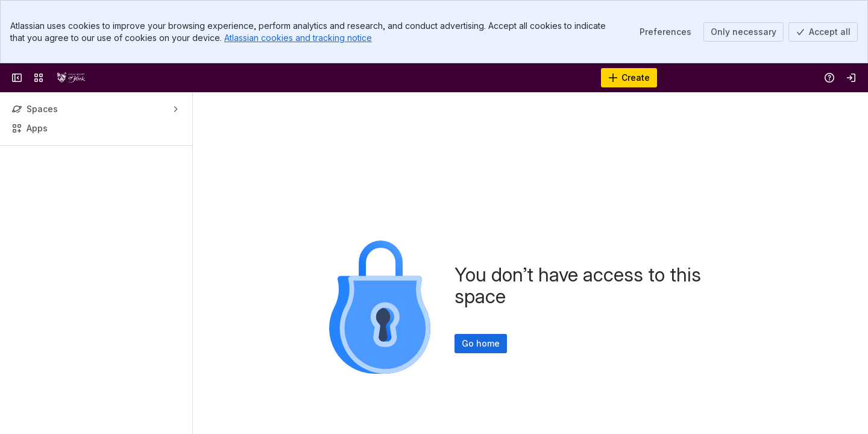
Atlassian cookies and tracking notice (298, 38)
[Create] (629, 78)
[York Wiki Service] (71, 78)
